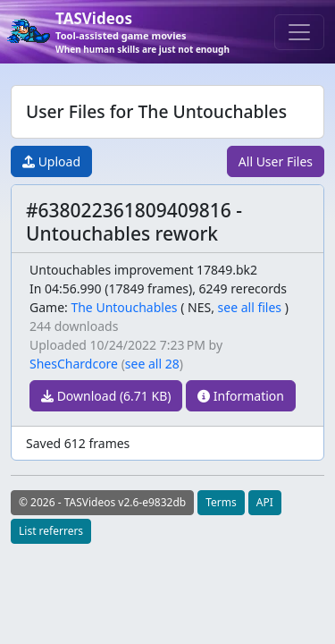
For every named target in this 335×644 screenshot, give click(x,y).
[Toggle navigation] (299, 32)
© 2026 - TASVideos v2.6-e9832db (102, 502)
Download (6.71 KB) (106, 396)
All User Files (276, 161)
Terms (221, 502)
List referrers (51, 531)
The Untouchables (124, 307)
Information (241, 396)
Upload (51, 161)
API (265, 502)
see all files (250, 307)
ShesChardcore (74, 364)
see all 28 (152, 364)
